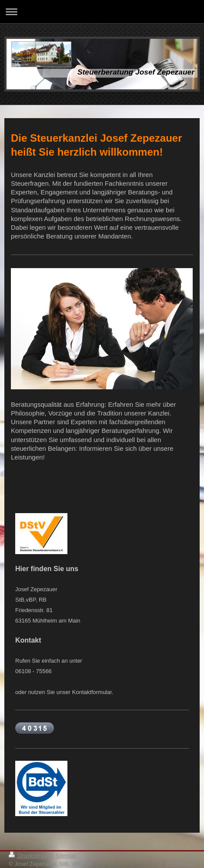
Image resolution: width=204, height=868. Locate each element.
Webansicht (181, 863)
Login (188, 855)
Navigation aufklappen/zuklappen (102, 12)
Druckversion (31, 856)
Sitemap (66, 856)
